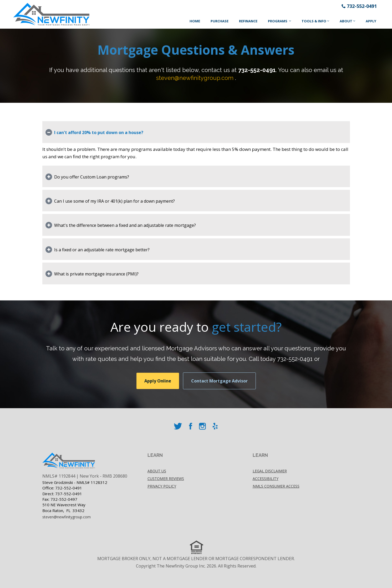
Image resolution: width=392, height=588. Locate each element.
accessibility (266, 479)
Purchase (220, 21)
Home (195, 21)
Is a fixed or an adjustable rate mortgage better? (102, 250)
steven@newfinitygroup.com (195, 78)
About (346, 21)
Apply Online (158, 381)
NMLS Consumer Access (276, 486)
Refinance (248, 21)
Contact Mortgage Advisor (219, 381)
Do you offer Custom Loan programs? (92, 177)
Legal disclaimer (270, 471)
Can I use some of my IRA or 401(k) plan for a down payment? (114, 201)
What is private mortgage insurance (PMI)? (96, 274)
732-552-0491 (362, 6)
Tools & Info (314, 21)
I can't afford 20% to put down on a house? (99, 132)
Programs (278, 21)
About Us (157, 471)
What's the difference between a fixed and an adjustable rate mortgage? (125, 225)
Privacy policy (162, 486)
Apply (371, 21)
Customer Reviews (166, 479)
